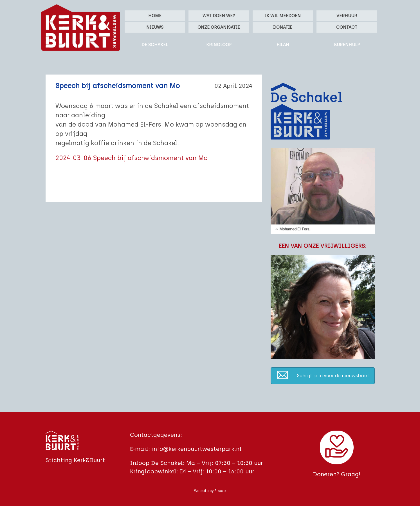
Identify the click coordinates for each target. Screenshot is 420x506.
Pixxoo (220, 491)
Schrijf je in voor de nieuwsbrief (333, 376)
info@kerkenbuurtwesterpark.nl (197, 449)
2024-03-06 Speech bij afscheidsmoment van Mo (132, 158)
